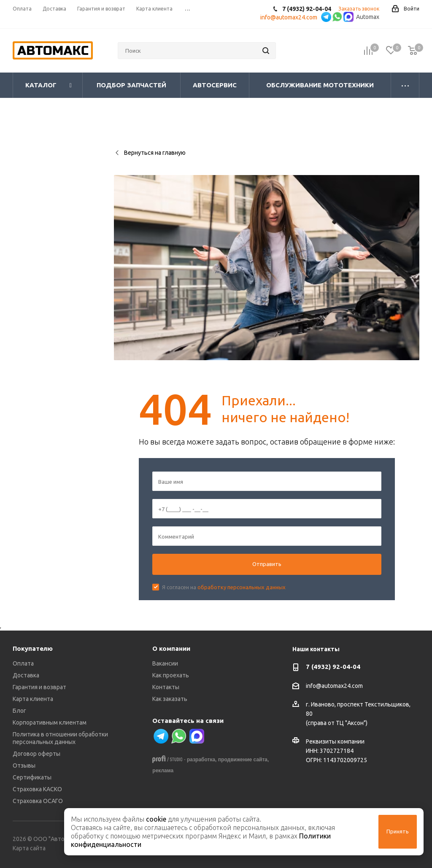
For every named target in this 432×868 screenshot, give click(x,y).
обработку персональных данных (242, 587)
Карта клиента (33, 699)
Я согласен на (224, 587)
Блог (19, 711)
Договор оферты (36, 754)
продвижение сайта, (244, 760)
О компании (171, 648)
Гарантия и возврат (39, 687)
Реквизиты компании (335, 741)
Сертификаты (32, 777)
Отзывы (24, 766)
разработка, (202, 760)
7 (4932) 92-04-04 (333, 667)
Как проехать (171, 675)
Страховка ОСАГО (38, 801)
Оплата (23, 663)
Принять (398, 831)
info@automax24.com (334, 686)
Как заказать (170, 699)
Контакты (166, 687)
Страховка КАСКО (37, 789)
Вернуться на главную (150, 153)
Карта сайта (29, 848)
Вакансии (165, 663)
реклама (163, 771)
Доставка (26, 675)
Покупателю (33, 648)
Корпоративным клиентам (50, 722)
